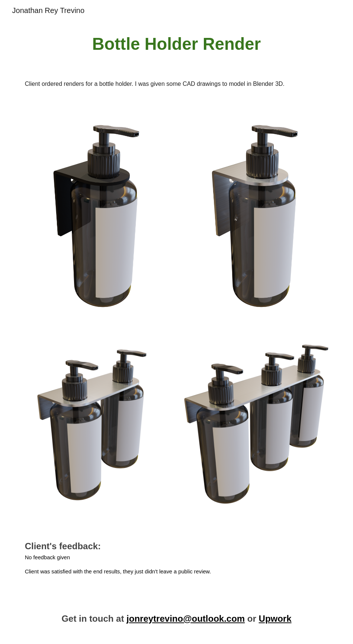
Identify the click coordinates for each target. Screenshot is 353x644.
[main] (177, 44)
